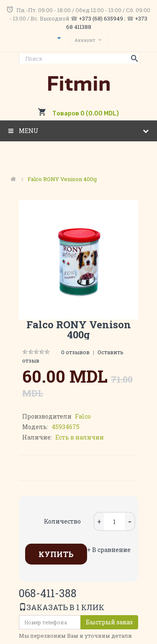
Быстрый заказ (109, 622)
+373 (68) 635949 (101, 18)
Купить (56, 554)
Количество (62, 521)
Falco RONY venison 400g (62, 179)
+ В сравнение (109, 550)
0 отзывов (75, 352)
